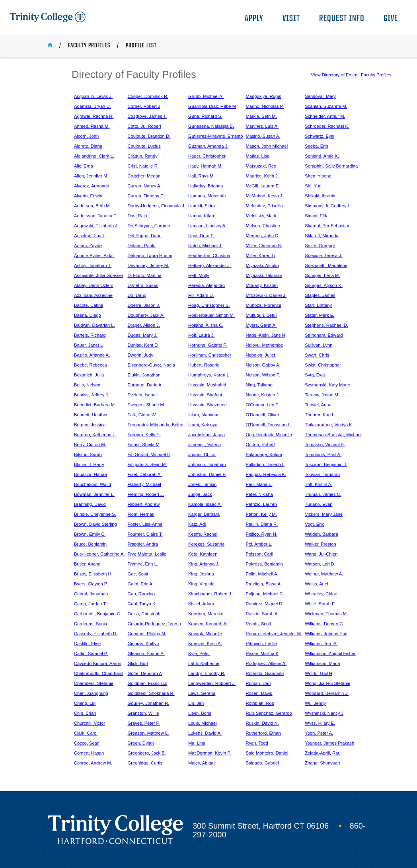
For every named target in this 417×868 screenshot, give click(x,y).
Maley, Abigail (202, 763)
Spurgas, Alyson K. (324, 285)
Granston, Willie (143, 713)
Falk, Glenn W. (142, 415)
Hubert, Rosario (204, 365)
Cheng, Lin (85, 703)
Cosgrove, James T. (147, 116)
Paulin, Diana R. (262, 524)
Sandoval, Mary (320, 96)
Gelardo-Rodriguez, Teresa (154, 624)
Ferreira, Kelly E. (144, 435)
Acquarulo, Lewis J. (93, 96)
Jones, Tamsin (202, 484)
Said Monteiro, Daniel (267, 753)
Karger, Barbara (204, 514)
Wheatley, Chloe (321, 594)
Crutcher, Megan (144, 176)
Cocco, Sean (87, 743)
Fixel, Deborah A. (145, 474)
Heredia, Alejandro (207, 285)
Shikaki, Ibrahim (321, 196)
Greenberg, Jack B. (147, 753)
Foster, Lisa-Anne (145, 524)
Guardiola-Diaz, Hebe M (212, 106)
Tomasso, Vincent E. (325, 445)
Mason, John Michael (267, 146)
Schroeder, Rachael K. (327, 126)
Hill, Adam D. (201, 295)
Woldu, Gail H (319, 673)
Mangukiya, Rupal (263, 96)
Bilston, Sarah (88, 454)
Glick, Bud (138, 663)
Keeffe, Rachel (203, 534)
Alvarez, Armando (92, 186)
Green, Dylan (141, 743)
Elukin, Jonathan (144, 375)
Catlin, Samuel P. (91, 653)
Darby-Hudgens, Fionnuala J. (157, 206)
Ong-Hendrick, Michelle (269, 435)
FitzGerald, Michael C (149, 454)
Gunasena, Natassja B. (211, 126)
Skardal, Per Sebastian (327, 226)
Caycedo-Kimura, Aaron (98, 663)
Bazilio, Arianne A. (92, 355)
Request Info (342, 19)
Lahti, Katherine (204, 663)
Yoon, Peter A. (319, 733)
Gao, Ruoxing (141, 594)
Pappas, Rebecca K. (266, 474)
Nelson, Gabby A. (263, 365)
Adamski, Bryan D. (93, 106)
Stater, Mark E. (320, 315)
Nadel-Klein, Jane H (265, 335)
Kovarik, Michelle (205, 634)
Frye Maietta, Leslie (147, 554)
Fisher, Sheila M (144, 445)
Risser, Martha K (262, 653)
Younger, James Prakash (329, 743)
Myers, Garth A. (261, 325)
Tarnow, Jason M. (322, 395)
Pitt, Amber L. (259, 544)
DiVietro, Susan (143, 285)
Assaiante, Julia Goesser (99, 275)
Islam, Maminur (203, 415)
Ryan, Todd (257, 743)
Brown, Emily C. (90, 534)
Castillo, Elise (87, 644)
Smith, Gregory (320, 246)
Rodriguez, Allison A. (266, 663)
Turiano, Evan (319, 504)
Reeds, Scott (258, 624)
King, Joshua (201, 574)
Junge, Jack (200, 494)
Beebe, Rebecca (91, 365)
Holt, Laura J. (202, 335)
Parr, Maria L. (259, 484)
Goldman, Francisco (148, 683)
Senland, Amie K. (322, 156)
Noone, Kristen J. (263, 395)
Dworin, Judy (141, 355)
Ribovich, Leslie (261, 644)
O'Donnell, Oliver (262, 415)
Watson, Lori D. (320, 564)
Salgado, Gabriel (262, 763)
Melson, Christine (263, 226)
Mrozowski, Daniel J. (266, 295)
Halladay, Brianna (206, 186)
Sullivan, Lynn (319, 345)
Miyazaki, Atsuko (262, 265)
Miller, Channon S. (264, 246)
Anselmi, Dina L (90, 236)
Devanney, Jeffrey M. (149, 265)
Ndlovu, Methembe (264, 345)
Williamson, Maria (322, 663)
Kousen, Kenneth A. (208, 624)
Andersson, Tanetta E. (96, 216)
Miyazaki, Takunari (264, 275)
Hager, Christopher (207, 156)
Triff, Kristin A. (319, 484)
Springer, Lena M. (322, 275)
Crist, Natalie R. (143, 166)
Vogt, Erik (314, 524)
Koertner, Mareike (206, 614)
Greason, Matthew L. (148, 733)
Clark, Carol (86, 733)
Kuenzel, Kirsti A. (205, 644)
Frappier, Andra (143, 544)
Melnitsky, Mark (261, 216)
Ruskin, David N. (262, 723)
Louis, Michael (203, 723)
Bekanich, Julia (89, 375)
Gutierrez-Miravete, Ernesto (215, 136)
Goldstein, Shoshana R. (151, 693)
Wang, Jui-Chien (321, 554)
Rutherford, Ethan (263, 733)
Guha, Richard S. (205, 116)
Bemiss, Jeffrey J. (92, 395)
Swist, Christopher (323, 365)
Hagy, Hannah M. (205, 166)
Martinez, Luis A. (262, 126)
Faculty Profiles (89, 46)
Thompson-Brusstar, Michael (333, 435)
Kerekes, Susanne (206, 544)
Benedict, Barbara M (94, 405)
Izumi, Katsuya (203, 425)
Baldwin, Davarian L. (95, 325)
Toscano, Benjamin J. (326, 464)
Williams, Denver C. (324, 624)
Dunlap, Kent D (143, 345)
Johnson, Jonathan (207, 464)
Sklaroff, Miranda (322, 236)
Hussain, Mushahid (207, 385)
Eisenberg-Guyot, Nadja (151, 365)
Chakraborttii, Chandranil (99, 673)
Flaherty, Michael (144, 484)
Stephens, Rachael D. (326, 325)
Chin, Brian (85, 713)
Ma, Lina (197, 743)
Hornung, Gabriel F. (208, 345)
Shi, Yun (313, 186)
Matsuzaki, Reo (261, 166)
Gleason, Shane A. (146, 653)
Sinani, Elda (317, 216)
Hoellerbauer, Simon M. (211, 315)
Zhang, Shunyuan (322, 763)
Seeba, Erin (316, 146)
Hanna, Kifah (201, 216)
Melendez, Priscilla (264, 206)
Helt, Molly (199, 275)
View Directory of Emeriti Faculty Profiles (351, 75)
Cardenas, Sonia (91, 624)
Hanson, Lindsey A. (207, 226)
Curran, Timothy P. (146, 196)
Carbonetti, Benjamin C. (98, 614)
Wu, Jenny (315, 703)
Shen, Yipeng (318, 176)
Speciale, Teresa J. (323, 256)
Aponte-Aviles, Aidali (94, 256)
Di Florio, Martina (145, 275)
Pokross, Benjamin (264, 564)
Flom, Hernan (141, 514)
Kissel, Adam (201, 604)
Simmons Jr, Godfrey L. (328, 206)
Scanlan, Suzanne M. (326, 106)
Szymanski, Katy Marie (327, 385)
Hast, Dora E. (202, 236)
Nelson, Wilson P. (263, 375)
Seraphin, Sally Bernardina (331, 166)
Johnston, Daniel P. (207, 474)
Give (391, 19)
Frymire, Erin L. (143, 564)
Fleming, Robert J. (146, 494)
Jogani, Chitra (202, 454)
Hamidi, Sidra (202, 206)
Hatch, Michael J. (205, 246)
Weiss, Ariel (316, 584)
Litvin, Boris (200, 713)
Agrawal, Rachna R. (94, 116)
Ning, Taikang (259, 385)
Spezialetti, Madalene (326, 265)
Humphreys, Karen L (209, 375)
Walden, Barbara (322, 534)
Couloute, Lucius (144, 146)
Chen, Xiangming (91, 693)
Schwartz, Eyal (320, 136)
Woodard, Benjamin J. (327, 693)
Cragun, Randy (143, 156)
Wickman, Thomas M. (326, 614)
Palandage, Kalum (264, 454)
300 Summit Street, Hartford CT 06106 (261, 826)
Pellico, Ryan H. (261, 534)
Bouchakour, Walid (93, 484)
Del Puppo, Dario (145, 236)
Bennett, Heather (91, 415)
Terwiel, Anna (318, 405)
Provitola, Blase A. (264, 584)
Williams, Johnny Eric (326, 634)
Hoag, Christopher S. (209, 305)
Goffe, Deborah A (145, 673)
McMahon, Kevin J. (264, 196)
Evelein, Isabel (142, 395)
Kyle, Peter (199, 653)
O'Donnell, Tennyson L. (268, 425)
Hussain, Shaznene (208, 405)
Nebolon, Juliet (260, 355)
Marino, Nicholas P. (265, 106)
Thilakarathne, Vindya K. (329, 425)
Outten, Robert (260, 445)
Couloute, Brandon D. (149, 136)
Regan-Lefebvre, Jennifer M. (274, 634)
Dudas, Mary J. (143, 335)
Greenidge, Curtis (145, 763)
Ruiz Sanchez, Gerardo (269, 713)
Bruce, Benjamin (90, 544)
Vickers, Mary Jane (324, 514)
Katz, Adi (197, 524)
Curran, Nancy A (144, 186)
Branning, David (90, 504)
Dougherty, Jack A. (146, 315)
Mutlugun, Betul (261, 315)
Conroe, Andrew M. (93, 763)
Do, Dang (137, 295)
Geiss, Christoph (144, 614)
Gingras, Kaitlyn (143, 644)
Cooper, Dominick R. (148, 96)
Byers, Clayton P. (91, 584)
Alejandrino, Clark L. (94, 156)
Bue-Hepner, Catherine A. (99, 554)
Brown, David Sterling (95, 524)
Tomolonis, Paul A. (323, 454)
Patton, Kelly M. (261, 514)
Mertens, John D (262, 236)
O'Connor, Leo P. (262, 405)
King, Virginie (201, 584)
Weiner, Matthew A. (324, 574)
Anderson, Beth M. (93, 206)
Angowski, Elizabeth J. (96, 226)
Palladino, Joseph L (265, 464)
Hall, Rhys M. (202, 176)
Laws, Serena (202, 693)
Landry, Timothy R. (207, 673)
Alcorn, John (86, 136)
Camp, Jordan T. (90, 604)
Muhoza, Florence (263, 305)
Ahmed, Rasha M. (92, 126)
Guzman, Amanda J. (208, 146)
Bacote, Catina (89, 305)
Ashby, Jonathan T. (93, 265)
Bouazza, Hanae (91, 474)
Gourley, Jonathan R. (149, 703)
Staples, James (320, 295)
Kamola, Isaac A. (205, 504)
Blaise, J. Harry (89, 464)
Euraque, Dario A (145, 385)
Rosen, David (259, 693)
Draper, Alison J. (144, 325)
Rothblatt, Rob (260, 703)
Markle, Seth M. (261, 116)
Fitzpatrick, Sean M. (147, 464)
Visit (291, 19)
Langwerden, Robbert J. (212, 683)
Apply (254, 19)
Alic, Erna (84, 166)
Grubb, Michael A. (206, 96)
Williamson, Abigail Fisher (330, 653)
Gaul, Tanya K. (142, 604)
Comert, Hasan (89, 753)
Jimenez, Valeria (205, 445)
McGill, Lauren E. (263, 186)
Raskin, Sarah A (261, 614)
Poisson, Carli (259, 554)
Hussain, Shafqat (205, 395)
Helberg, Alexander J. (209, 265)
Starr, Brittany (318, 305)
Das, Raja (137, 216)
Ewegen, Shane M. (147, 405)
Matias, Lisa (257, 156)
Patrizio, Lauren (261, 504)
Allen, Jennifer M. (91, 176)
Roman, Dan (258, 683)
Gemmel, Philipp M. (147, 634)
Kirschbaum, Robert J (210, 594)
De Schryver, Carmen (149, 226)
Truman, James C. (323, 494)
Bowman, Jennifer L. (94, 494)
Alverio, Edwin (88, 196)
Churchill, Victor (90, 723)
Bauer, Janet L (88, 345)
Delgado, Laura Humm (150, 256)
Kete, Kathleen (203, 554)
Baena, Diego (88, 315)
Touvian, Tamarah (322, 474)
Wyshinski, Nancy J (324, 713)
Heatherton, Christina (209, 256)
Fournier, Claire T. (145, 534)
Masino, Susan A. (263, 136)
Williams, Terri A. (321, 644)
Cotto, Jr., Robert (145, 126)
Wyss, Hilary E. (320, 723)
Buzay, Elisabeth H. (93, 574)
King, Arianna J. (204, 564)
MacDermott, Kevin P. (209, 753)
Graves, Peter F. (144, 723)
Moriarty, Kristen (262, 285)
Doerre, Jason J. (144, 305)
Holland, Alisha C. (206, 325)
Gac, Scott (138, 574)
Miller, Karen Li (260, 256)
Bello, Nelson (87, 385)
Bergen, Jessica (90, 425)
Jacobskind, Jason (207, 435)
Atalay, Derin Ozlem (94, 285)
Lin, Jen (196, 703)
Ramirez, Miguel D (264, 604)
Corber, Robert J (144, 106)
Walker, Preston (321, 544)
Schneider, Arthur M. (325, 116)
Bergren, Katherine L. (95, 435)
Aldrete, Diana (88, 146)
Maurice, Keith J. (262, 176)
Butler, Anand (87, 564)
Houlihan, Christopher (210, 355)
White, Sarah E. (320, 604)
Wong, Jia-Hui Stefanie (327, 683)
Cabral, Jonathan (91, 594)
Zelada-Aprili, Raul (323, 753)
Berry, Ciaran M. (90, 445)
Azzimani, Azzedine (93, 295)
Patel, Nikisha (259, 494)
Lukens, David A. (205, 733)
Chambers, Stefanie (94, 683)
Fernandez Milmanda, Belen (156, 425)
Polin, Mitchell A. (262, 574)
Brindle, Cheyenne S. (95, 514)
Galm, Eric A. (141, 584)
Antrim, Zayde (88, 246)
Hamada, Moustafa (207, 196)
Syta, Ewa (315, 375)
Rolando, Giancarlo (265, 673)
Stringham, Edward (324, 335)
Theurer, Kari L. (320, 415)
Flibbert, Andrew (144, 504)
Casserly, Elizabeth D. (96, 634)
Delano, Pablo (142, 246)
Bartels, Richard (90, 335)
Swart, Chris (317, 355)
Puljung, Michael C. (265, 594)
